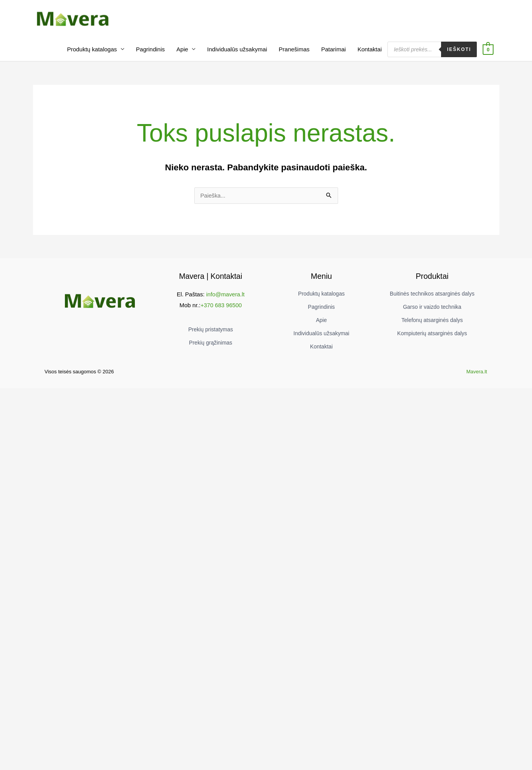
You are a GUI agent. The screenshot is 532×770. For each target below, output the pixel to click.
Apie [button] (182, 53)
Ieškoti (459, 53)
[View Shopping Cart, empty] (488, 53)
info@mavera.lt (225, 298)
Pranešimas (294, 53)
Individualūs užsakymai (237, 53)
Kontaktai (370, 53)
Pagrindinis (150, 53)
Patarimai (334, 53)
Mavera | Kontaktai (211, 280)
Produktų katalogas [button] (92, 53)
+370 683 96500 (221, 309)
